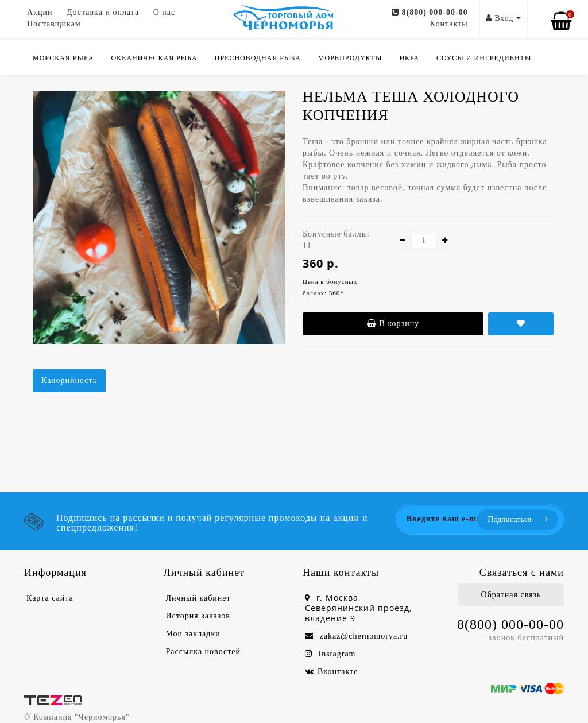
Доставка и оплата (103, 12)
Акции (40, 12)
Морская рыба (63, 58)
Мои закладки (193, 634)
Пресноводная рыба (258, 58)
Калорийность (69, 380)
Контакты (449, 24)
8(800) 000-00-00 (430, 12)
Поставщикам (54, 24)
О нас (165, 12)
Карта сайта (50, 598)
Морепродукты (350, 58)
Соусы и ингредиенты (484, 58)
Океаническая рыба (154, 58)
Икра (409, 58)
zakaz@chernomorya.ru (356, 636)
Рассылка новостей (204, 652)
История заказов (198, 616)
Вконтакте (331, 672)
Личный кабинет (198, 598)
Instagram (330, 654)
